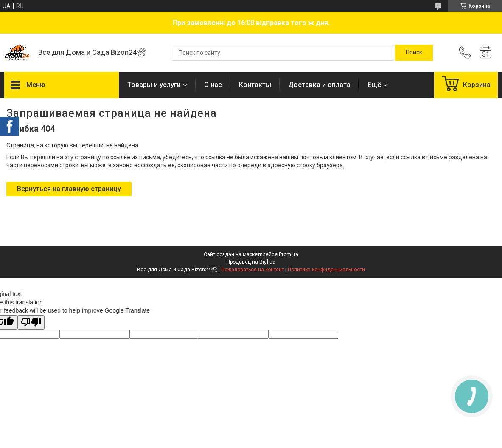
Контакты (255, 85)
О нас (213, 85)
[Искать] (414, 53)
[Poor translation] (31, 323)
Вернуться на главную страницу (69, 189)
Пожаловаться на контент (252, 270)
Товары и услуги (154, 85)
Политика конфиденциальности (326, 270)
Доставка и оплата (319, 85)
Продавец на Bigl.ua (251, 262)
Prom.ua (289, 254)
